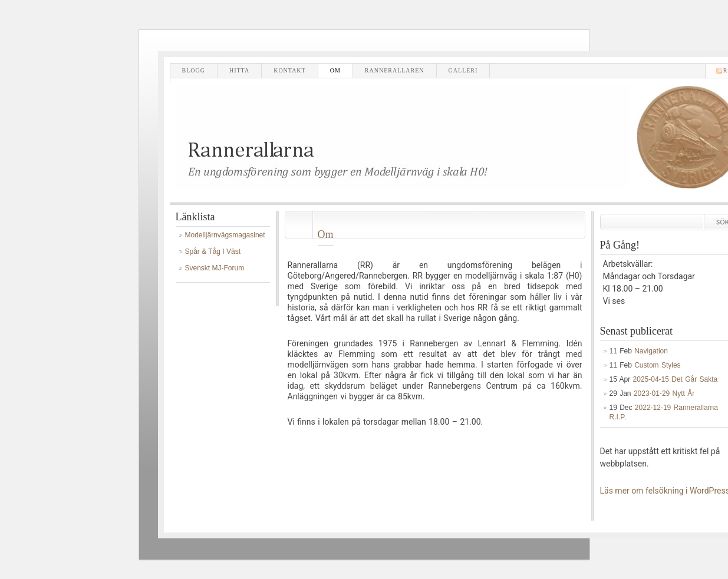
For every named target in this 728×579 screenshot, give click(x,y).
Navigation (651, 351)
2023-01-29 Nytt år (664, 393)
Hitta (239, 70)
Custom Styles (657, 365)
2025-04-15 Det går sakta (676, 379)
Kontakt (290, 70)
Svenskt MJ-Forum (215, 268)
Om (335, 70)
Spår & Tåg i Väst (213, 252)
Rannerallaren (395, 70)
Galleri (463, 70)
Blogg (194, 70)
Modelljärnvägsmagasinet (225, 235)
